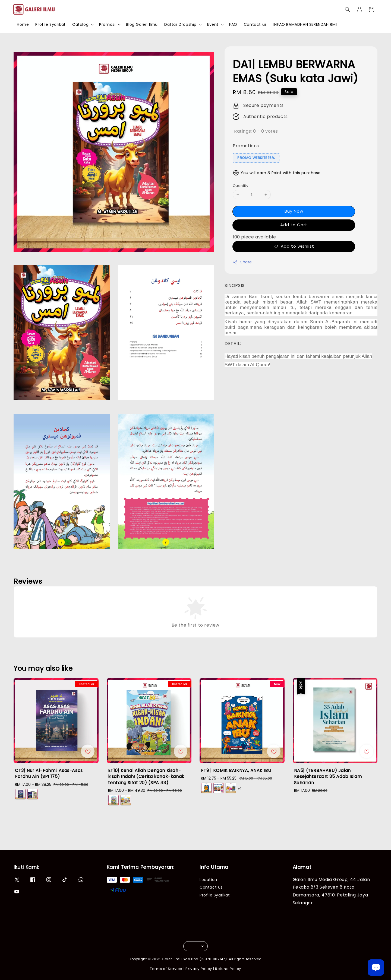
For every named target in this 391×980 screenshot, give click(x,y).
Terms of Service (166, 969)
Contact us (255, 24)
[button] (348, 9)
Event (213, 24)
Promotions (246, 146)
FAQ (233, 24)
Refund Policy (228, 969)
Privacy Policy (199, 969)
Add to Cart (294, 225)
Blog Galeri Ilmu (142, 24)
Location (208, 880)
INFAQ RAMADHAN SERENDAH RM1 (305, 24)
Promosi (107, 24)
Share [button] (242, 262)
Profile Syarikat (51, 24)
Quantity (240, 186)
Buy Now (294, 211)
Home (23, 24)
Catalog (80, 24)
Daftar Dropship (180, 24)
